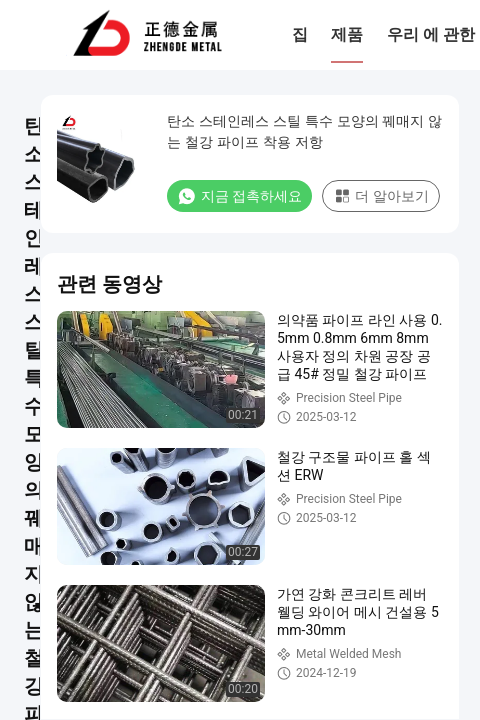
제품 (347, 34)
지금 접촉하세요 (239, 196)
